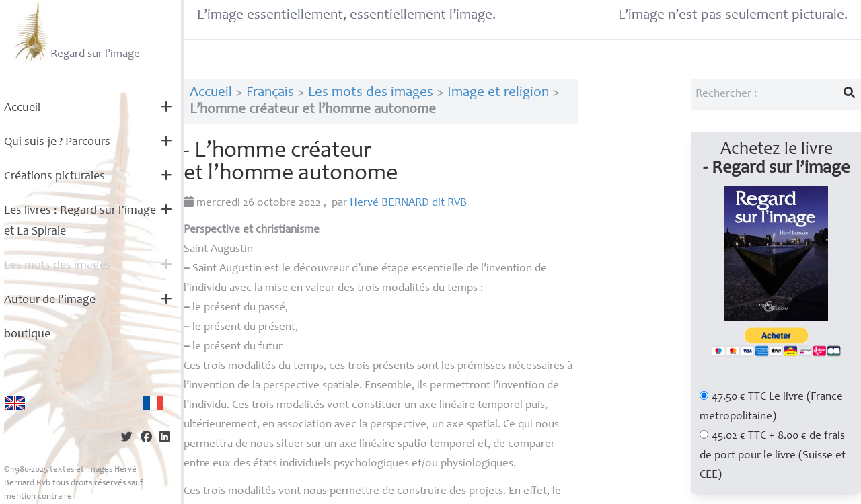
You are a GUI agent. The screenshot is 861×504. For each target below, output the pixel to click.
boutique (27, 335)
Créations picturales (54, 177)
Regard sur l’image (76, 32)
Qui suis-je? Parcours (57, 142)
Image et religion (498, 93)
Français (270, 93)
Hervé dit (408, 203)
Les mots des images (58, 266)
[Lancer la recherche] (850, 94)
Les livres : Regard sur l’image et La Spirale (80, 221)
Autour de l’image (50, 300)
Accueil (22, 108)
